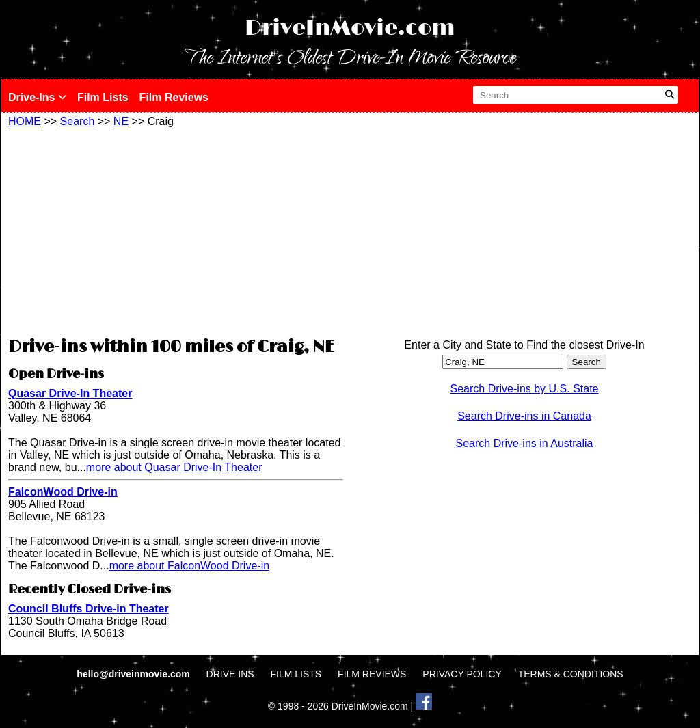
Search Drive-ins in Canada (524, 416)
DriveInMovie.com (350, 28)
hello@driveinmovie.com (134, 674)
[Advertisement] (176, 230)
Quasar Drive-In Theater (70, 393)
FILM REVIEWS (372, 674)
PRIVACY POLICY (462, 674)
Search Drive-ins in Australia (525, 443)
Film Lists (103, 97)
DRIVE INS (230, 674)
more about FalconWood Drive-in (189, 566)
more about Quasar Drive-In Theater (174, 467)
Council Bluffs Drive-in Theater (89, 609)
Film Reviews (174, 97)
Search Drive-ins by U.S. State (525, 389)
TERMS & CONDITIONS (571, 674)
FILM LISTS (296, 674)
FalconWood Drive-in (63, 492)
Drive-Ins (37, 97)
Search (78, 121)
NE (121, 121)
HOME (25, 121)
